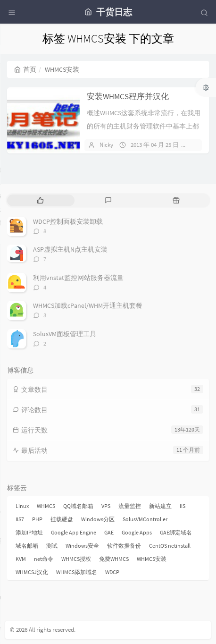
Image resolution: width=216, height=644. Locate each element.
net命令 (44, 559)
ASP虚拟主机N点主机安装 (70, 249)
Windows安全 (82, 546)
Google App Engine (74, 532)
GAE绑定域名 (176, 532)
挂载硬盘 (62, 519)
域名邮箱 (27, 546)
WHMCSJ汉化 (32, 572)
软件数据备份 (124, 546)
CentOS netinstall (170, 546)
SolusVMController (145, 519)
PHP (37, 519)
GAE (109, 532)
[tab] (40, 200)
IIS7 (20, 519)
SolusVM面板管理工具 (65, 334)
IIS (183, 506)
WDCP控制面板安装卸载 (68, 221)
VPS (106, 506)
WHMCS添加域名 (77, 572)
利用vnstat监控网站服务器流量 (78, 278)
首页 (25, 69)
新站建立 (160, 506)
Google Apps (137, 532)
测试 (52, 546)
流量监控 (130, 506)
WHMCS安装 (152, 559)
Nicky (106, 145)
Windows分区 (98, 519)
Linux (22, 506)
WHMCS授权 (76, 559)
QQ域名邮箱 (78, 506)
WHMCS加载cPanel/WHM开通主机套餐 (88, 305)
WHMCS (46, 506)
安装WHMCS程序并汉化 (128, 96)
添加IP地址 (29, 532)
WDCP (112, 572)
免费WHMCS (114, 559)
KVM (21, 559)
